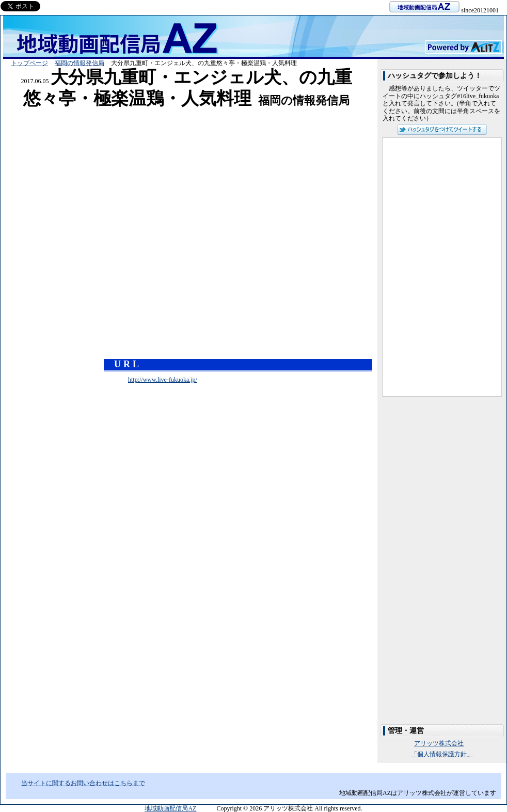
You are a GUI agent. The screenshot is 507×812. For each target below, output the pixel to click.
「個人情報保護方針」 (442, 754)
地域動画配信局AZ (170, 808)
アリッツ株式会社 (439, 743)
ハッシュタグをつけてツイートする (442, 130)
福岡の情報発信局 (80, 63)
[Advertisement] (186, 114)
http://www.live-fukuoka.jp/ (163, 380)
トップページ (29, 63)
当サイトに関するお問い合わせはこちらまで (83, 783)
